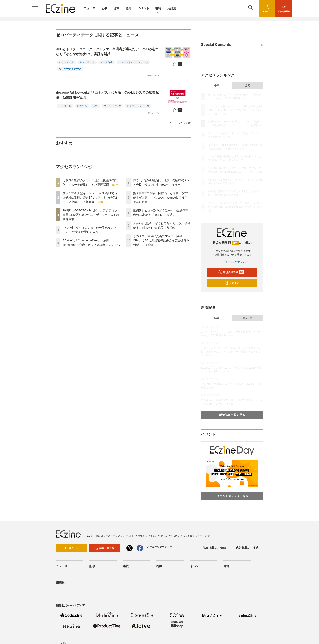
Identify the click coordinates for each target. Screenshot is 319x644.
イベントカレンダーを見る (231, 496)
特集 (128, 9)
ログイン (231, 283)
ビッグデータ (66, 62)
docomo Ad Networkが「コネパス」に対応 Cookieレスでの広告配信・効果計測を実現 (107, 95)
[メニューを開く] (35, 8)
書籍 (158, 9)
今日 (217, 86)
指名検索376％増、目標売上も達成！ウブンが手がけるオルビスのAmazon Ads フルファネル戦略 (161, 198)
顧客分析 (82, 106)
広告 (95, 106)
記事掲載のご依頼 (214, 548)
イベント (143, 9)
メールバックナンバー (232, 262)
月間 (248, 86)
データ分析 (106, 62)
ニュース (89, 8)
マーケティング (112, 106)
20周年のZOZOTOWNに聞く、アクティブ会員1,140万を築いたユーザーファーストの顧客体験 (91, 215)
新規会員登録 (231, 272)
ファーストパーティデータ (133, 62)
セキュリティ (87, 62)
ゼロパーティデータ (70, 69)
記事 (104, 9)
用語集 (172, 8)
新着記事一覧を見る (232, 415)
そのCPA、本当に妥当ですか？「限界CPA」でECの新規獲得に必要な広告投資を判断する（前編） (161, 240)
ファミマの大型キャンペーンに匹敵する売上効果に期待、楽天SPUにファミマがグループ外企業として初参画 (90, 198)
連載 (116, 9)
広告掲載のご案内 (248, 548)
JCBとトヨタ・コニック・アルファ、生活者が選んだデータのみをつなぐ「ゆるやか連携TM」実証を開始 (107, 52)
